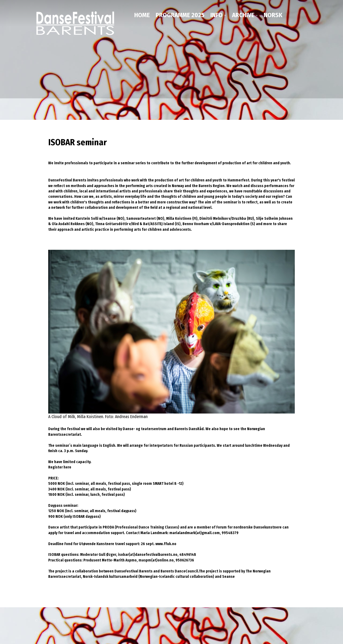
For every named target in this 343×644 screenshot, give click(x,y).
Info (217, 15)
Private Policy (47, 633)
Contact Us (69, 633)
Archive (243, 15)
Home (142, 15)
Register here (60, 467)
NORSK (273, 15)
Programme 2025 (180, 15)
